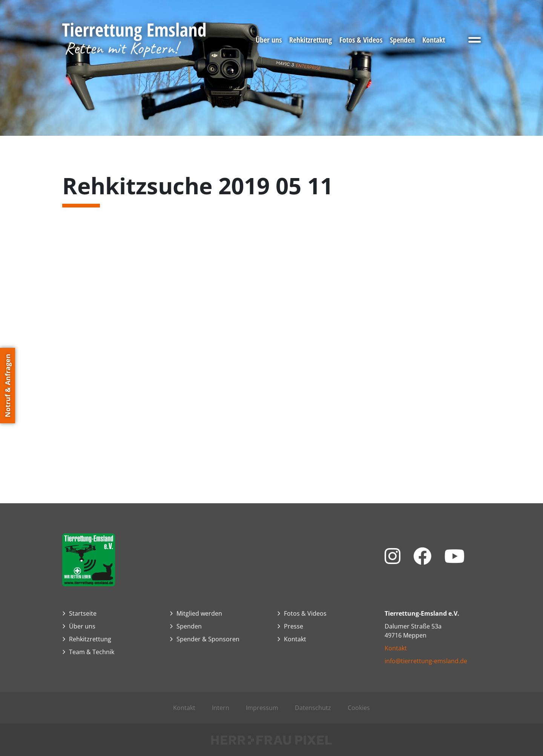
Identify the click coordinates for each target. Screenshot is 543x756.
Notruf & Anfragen (8, 386)
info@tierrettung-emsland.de (426, 661)
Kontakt (396, 648)
